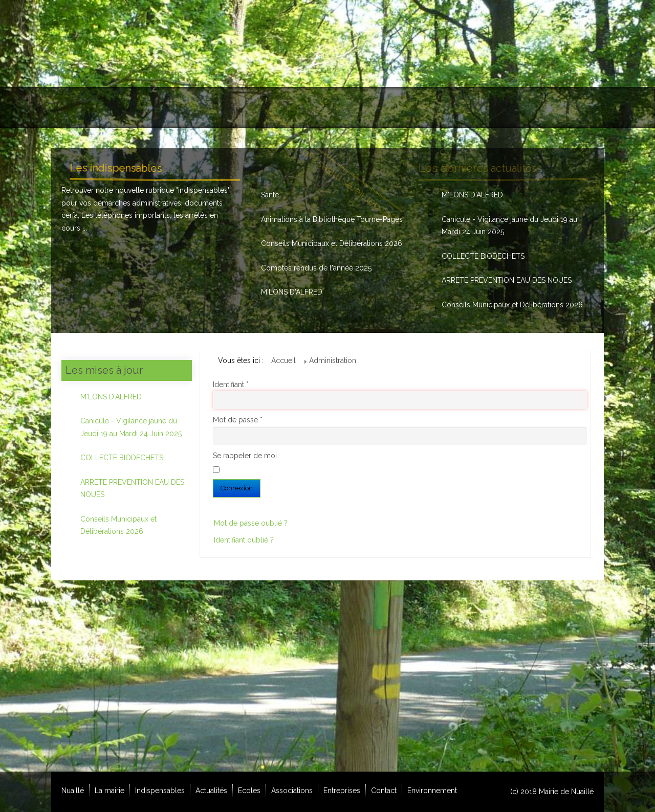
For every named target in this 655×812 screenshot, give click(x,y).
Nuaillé (73, 791)
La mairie (110, 791)
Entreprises (342, 791)
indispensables (203, 190)
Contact (384, 791)
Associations (292, 791)
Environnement (432, 791)
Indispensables (160, 791)
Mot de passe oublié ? (251, 523)
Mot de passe (238, 420)
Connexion (237, 488)
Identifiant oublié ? (244, 540)
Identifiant (231, 385)
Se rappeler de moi (245, 456)
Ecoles (249, 791)
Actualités (211, 791)
